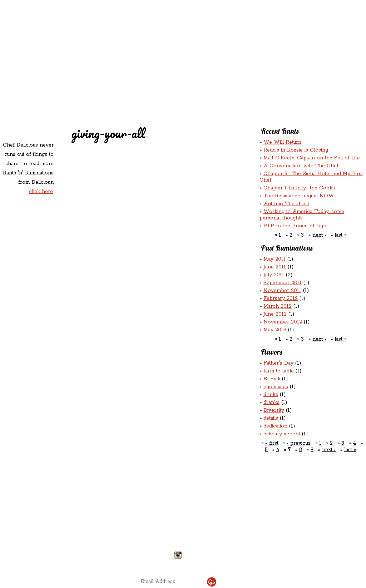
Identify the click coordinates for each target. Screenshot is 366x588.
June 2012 (275, 314)
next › (319, 235)
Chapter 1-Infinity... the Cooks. (300, 188)
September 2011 (283, 283)
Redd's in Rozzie (87, 45)
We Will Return (282, 142)
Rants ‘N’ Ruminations (305, 46)
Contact (138, 61)
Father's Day (278, 363)
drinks (271, 395)
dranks (271, 402)
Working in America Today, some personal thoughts (302, 215)
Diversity (274, 410)
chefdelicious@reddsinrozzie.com (177, 529)
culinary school (282, 434)
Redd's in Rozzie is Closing (296, 150)
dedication (275, 426)
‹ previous (299, 443)
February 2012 (281, 298)
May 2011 (274, 259)
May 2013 (275, 330)
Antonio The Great (286, 204)
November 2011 (282, 291)
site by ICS (295, 563)
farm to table (279, 371)
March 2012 (278, 306)
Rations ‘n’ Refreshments (256, 46)
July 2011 (274, 275)
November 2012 (283, 322)
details (271, 418)
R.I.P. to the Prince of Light (296, 226)
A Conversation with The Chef (301, 166)
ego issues (276, 387)
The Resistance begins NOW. (299, 196)
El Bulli (272, 379)
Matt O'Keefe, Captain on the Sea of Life (312, 158)
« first (272, 443)
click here (41, 192)
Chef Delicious (262, 61)
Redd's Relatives (137, 46)
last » (340, 235)
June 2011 (275, 267)
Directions (59, 552)
